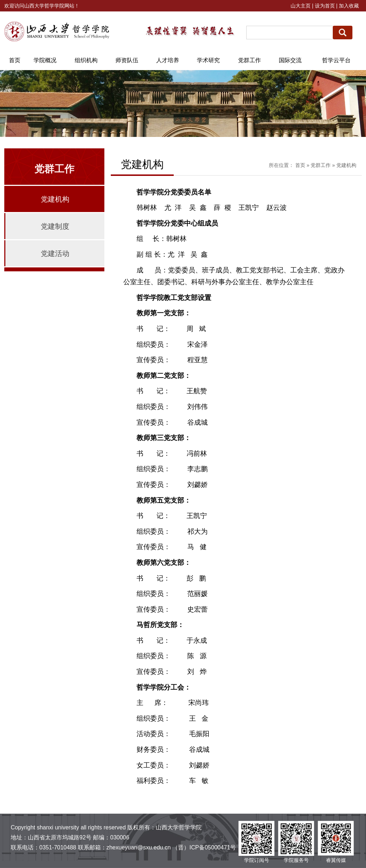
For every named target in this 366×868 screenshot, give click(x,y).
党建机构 (55, 199)
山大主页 (301, 6)
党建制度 (55, 226)
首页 (300, 165)
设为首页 (325, 6)
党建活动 (55, 253)
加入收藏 (349, 6)
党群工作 (321, 165)
